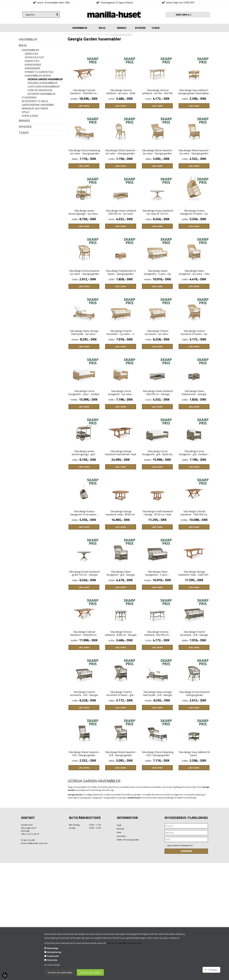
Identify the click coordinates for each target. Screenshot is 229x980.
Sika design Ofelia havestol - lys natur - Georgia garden (121, 171)
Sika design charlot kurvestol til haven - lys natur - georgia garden (194, 383)
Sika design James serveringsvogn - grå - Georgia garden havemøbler (84, 523)
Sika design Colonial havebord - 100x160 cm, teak (194, 592)
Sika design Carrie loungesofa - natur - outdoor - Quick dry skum (84, 453)
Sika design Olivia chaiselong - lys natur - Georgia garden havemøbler (84, 173)
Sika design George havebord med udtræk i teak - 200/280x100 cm (121, 523)
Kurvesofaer (33, 65)
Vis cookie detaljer (52, 965)
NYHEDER (140, 28)
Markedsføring (54, 952)
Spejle (26, 112)
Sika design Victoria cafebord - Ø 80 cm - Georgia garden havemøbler (121, 732)
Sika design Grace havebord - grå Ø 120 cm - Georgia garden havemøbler (84, 662)
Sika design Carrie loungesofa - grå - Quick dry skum (157, 523)
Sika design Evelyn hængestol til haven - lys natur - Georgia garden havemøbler (194, 244)
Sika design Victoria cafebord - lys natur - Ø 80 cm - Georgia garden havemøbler (121, 105)
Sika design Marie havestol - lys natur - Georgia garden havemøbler (158, 173)
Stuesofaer (29, 98)
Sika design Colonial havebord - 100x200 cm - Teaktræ (84, 732)
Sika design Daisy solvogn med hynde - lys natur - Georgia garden (84, 383)
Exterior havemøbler (41, 94)
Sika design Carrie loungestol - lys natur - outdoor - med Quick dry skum (121, 454)
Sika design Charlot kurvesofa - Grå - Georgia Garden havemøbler (84, 802)
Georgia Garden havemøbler (45, 79)
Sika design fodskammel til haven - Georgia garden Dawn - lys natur (121, 313)
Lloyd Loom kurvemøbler (44, 87)
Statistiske (52, 960)
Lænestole (32, 54)
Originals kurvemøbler (42, 83)
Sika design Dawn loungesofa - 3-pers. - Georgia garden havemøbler (157, 662)
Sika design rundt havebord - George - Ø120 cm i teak (158, 591)
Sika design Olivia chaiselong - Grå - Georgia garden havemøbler (158, 872)
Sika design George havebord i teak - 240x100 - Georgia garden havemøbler (194, 662)
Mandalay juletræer (35, 109)
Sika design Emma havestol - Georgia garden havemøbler (194, 802)
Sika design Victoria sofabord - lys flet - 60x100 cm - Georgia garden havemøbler (157, 105)
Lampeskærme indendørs (38, 105)
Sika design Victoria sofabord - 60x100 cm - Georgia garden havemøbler (157, 732)
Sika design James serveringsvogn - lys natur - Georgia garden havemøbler (84, 243)
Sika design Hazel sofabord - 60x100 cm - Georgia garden (158, 453)
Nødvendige (53, 948)
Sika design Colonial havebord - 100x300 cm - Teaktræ (84, 103)
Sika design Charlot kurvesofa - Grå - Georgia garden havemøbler (194, 732)
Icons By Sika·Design (40, 90)
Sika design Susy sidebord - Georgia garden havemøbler (194, 101)
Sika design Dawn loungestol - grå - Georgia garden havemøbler (121, 662)
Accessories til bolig (35, 101)
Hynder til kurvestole (39, 72)
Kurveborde (32, 68)
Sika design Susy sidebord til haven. (194, 871)
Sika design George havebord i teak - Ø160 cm (120, 591)
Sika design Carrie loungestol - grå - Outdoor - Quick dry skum (194, 523)
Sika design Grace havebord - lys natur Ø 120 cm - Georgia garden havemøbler (157, 243)
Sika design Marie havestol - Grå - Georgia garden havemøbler (84, 872)
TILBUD (156, 28)
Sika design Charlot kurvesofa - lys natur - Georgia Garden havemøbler (157, 383)
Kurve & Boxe (30, 116)
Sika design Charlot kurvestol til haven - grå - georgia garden (121, 802)
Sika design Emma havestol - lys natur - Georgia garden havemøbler (84, 313)
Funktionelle (53, 956)
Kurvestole (32, 61)
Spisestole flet (35, 57)
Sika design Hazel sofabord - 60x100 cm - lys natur (121, 241)
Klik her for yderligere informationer (125, 943)
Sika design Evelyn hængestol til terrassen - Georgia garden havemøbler (84, 592)
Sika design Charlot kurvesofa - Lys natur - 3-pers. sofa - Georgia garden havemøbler (121, 384)
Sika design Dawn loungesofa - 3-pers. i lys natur (157, 313)
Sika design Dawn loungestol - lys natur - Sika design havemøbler (194, 313)
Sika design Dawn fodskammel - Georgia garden (194, 453)
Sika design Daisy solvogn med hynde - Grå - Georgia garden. (157, 802)
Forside (71, 34)
